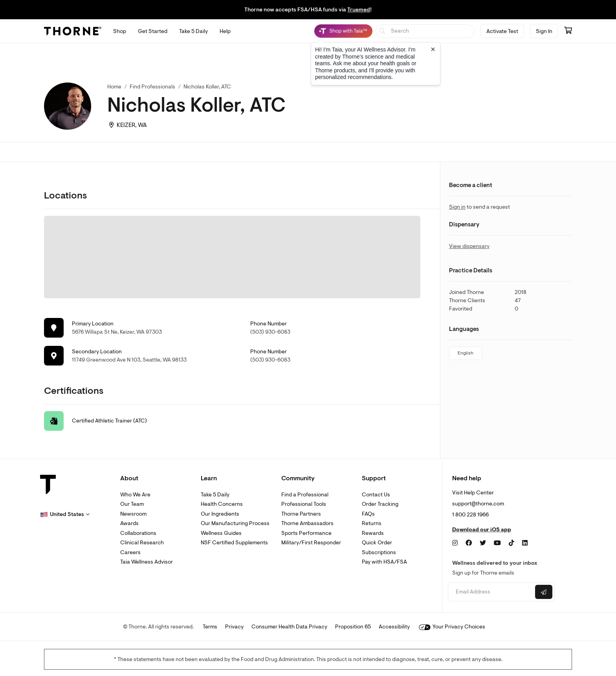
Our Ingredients (220, 514)
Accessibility (394, 627)
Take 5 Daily (215, 495)
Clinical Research (142, 543)
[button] (65, 514)
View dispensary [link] (469, 246)
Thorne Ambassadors (307, 523)
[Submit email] (544, 592)
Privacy (234, 627)
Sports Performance (306, 533)
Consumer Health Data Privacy (289, 627)
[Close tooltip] (433, 49)
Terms (210, 627)
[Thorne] (73, 31)
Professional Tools (304, 504)
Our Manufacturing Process (235, 523)
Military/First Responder (311, 543)
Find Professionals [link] (152, 87)
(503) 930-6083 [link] (270, 332)
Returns (372, 523)
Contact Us (376, 495)
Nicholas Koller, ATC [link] (207, 87)
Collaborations (138, 533)
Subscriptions (379, 552)
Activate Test (502, 31)
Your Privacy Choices (452, 627)
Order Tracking (380, 504)
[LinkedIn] (525, 543)
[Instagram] (455, 543)
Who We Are (135, 495)
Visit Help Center (473, 493)
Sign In (544, 31)
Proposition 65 (353, 627)
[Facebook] (469, 543)
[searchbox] (425, 31)
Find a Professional (305, 495)
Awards (129, 523)
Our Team (132, 504)
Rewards (373, 533)
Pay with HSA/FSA (384, 562)
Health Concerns (222, 504)
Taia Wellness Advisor (147, 562)
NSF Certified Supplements (234, 543)
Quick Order (377, 543)
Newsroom (133, 514)
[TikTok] (511, 543)
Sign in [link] (457, 207)
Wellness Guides (221, 533)
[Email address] (490, 592)
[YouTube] (497, 543)
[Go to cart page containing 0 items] (568, 31)
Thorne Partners (301, 514)
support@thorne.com (478, 504)
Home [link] (114, 87)
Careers (130, 552)
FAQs (368, 514)
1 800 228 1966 (470, 515)
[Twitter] (483, 543)
